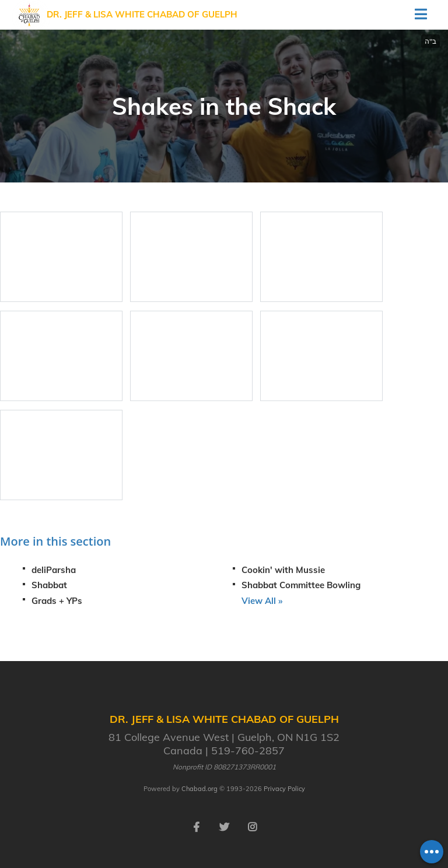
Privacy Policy (284, 789)
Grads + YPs (57, 601)
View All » (262, 601)
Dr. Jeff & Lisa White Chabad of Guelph (142, 14)
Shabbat (49, 585)
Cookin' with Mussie (283, 570)
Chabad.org (199, 789)
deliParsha (54, 570)
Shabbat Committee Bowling (301, 585)
